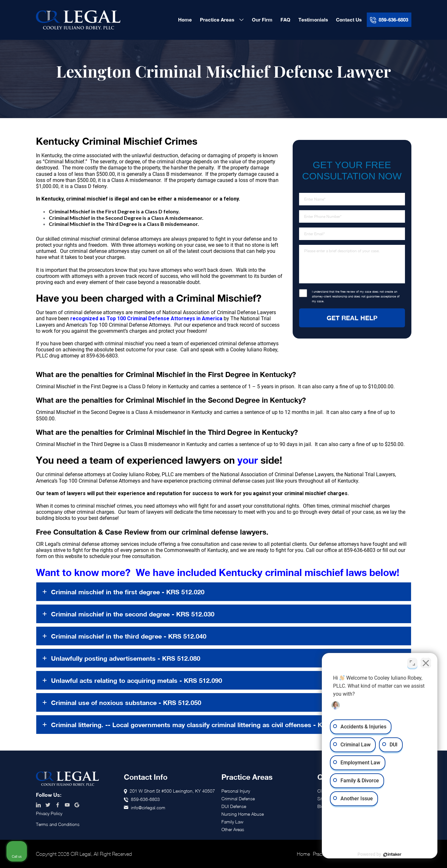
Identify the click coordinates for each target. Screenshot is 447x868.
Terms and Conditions (58, 824)
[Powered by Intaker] (392, 855)
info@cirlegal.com (148, 808)
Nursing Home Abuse (243, 814)
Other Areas (233, 829)
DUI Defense (234, 806)
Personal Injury (236, 791)
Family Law (232, 822)
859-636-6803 (360, 550)
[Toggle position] (412, 663)
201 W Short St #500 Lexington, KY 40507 (172, 791)
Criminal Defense (238, 799)
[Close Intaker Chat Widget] (426, 663)
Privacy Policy (49, 813)
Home (303, 854)
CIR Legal (78, 20)
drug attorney (64, 356)
